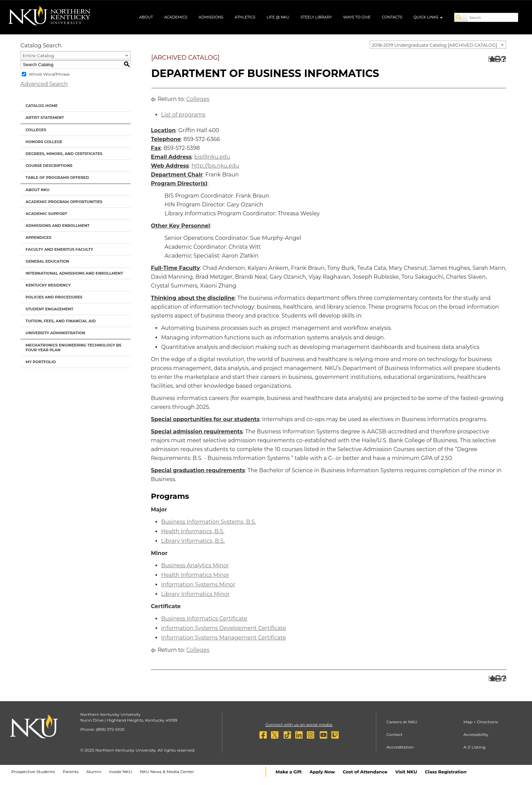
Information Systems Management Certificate (224, 638)
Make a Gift (289, 772)
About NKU (37, 190)
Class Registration (446, 772)
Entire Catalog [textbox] (38, 56)
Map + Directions (481, 722)
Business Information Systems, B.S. (209, 522)
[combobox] (438, 45)
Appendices (39, 237)
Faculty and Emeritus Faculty (59, 249)
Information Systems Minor (198, 584)
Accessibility (476, 734)
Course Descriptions (49, 166)
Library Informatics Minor (195, 594)
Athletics (245, 17)
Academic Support (46, 214)
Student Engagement (49, 309)
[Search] (461, 17)
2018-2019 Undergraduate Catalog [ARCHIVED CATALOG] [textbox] (435, 45)
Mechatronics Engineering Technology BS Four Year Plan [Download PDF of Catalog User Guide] (73, 348)
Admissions (211, 17)
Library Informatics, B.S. (193, 541)
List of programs (183, 115)
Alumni (94, 772)
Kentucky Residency (48, 285)
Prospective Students (33, 772)
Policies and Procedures (54, 297)
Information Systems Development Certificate (224, 628)
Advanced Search (44, 84)
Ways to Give (357, 17)
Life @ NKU (278, 17)
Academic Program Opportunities (64, 202)
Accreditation (400, 747)
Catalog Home (42, 106)
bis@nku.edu (212, 157)
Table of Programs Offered (57, 178)
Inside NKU (120, 772)
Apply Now (322, 772)
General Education (47, 261)
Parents (71, 772)
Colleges (36, 130)
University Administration (55, 333)
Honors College (44, 142)
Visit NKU (406, 772)
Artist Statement (45, 118)
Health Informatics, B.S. (193, 531)
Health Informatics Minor (195, 575)
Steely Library (316, 17)
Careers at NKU (402, 722)
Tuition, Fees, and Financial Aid (61, 321)
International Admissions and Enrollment (74, 273)
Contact (394, 734)
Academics (176, 17)
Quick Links (428, 17)
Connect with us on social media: (299, 725)
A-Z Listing (475, 747)
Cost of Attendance (365, 772)
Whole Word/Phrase (49, 74)
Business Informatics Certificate (204, 619)
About (146, 17)
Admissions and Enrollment (58, 226)
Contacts (392, 17)
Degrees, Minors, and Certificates (64, 154)
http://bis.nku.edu (215, 166)
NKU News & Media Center (167, 772)
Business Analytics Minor (195, 565)
